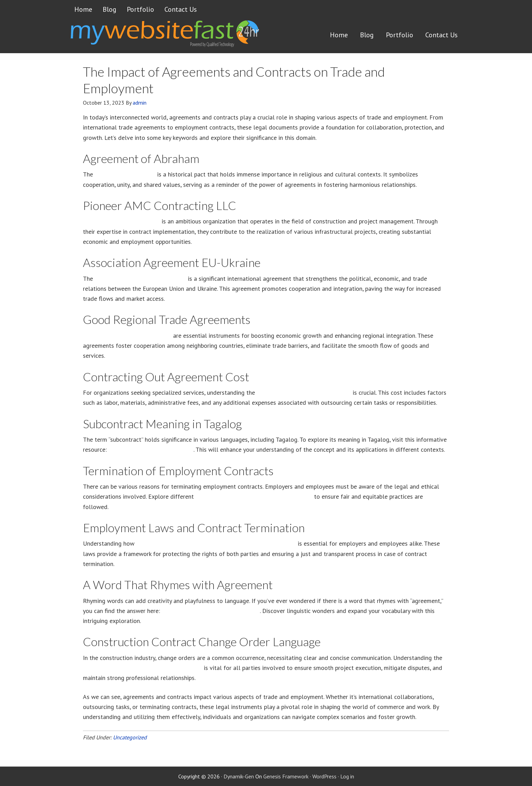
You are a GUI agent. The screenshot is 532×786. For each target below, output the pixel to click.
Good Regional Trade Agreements (127, 336)
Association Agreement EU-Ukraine (140, 279)
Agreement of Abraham (125, 174)
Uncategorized (130, 737)
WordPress (324, 776)
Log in (347, 776)
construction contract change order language (142, 668)
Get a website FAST (164, 36)
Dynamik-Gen (239, 776)
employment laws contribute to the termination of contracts (216, 543)
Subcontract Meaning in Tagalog (151, 449)
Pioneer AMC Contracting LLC (121, 221)
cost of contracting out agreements (304, 392)
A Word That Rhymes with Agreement (211, 611)
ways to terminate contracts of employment (254, 496)
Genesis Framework (286, 776)
